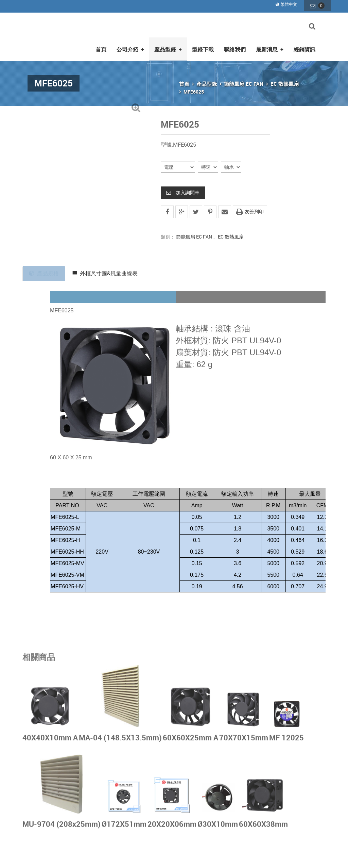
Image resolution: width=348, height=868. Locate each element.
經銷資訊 (304, 45)
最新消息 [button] (270, 45)
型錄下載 (203, 45)
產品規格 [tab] (45, 269)
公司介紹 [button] (130, 45)
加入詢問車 (183, 188)
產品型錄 (207, 80)
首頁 (101, 45)
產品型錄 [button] (168, 45)
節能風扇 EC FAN (244, 80)
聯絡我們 (235, 45)
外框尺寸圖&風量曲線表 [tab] (106, 269)
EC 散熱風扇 (285, 80)
